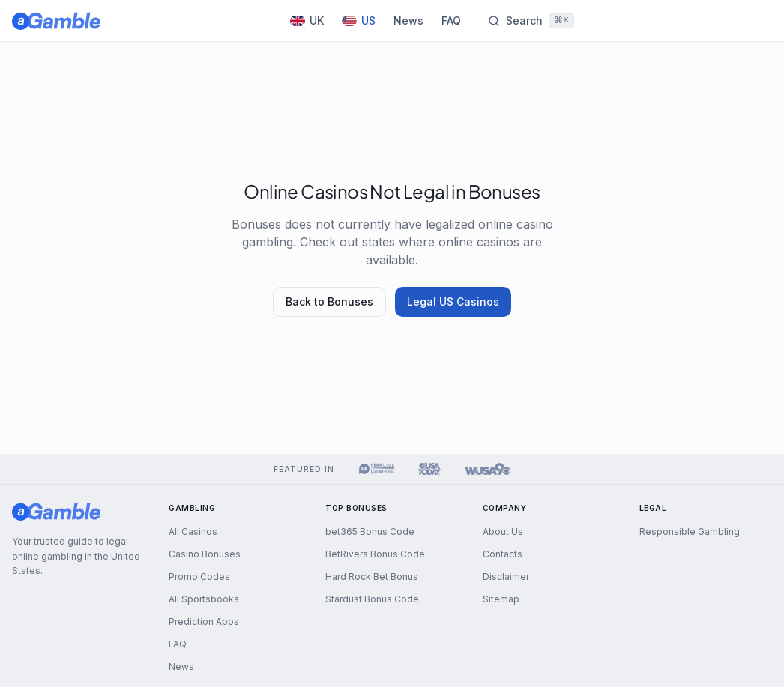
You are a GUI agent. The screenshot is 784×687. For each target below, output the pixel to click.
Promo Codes (199, 576)
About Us (503, 532)
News (408, 21)
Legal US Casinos (453, 302)
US (359, 21)
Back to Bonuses (329, 302)
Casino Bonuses (205, 554)
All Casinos (193, 532)
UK (307, 21)
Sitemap (501, 599)
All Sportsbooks (204, 599)
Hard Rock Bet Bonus (372, 576)
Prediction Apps (204, 621)
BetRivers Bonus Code (375, 554)
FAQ (451, 21)
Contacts (503, 554)
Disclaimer (506, 576)
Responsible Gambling (690, 532)
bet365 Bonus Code (370, 532)
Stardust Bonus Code (372, 599)
